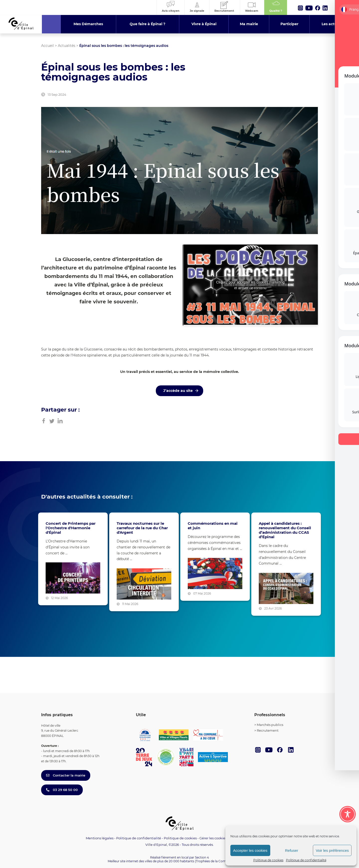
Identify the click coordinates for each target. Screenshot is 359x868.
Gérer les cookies (213, 838)
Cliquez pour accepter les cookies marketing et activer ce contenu (250, 285)
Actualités (67, 46)
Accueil (47, 46)
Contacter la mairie (66, 775)
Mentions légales (100, 838)
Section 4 (202, 857)
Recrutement (268, 730)
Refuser (292, 850)
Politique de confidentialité (306, 860)
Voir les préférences (332, 850)
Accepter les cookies (250, 850)
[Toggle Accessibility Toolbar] (348, 814)
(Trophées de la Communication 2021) (223, 861)
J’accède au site (178, 391)
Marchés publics (270, 725)
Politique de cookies (268, 860)
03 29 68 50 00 (62, 790)
